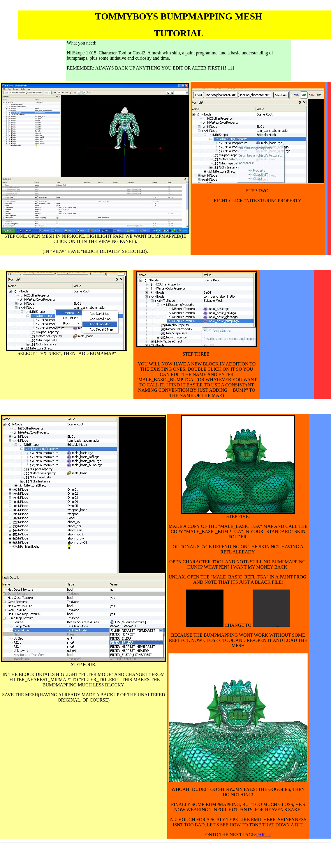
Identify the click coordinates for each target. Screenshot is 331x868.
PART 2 (263, 835)
